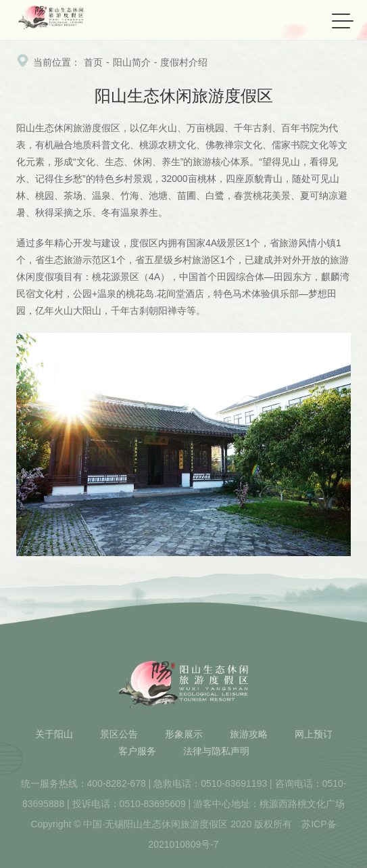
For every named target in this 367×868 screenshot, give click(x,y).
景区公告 (119, 734)
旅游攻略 (249, 734)
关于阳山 (54, 734)
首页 (93, 62)
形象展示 (184, 734)
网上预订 (314, 734)
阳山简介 (132, 62)
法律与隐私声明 (216, 751)
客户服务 (137, 751)
